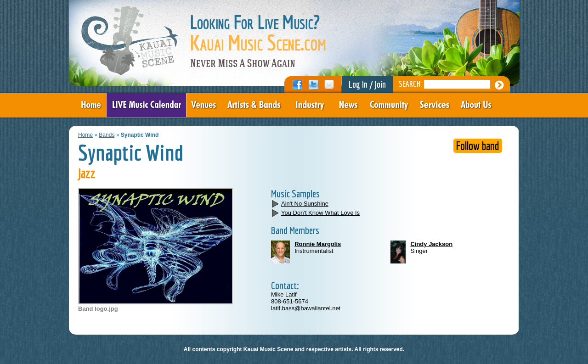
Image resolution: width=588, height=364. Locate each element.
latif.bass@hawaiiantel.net (306, 308)
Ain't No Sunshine (305, 204)
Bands (107, 135)
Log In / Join (367, 84)
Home (85, 135)
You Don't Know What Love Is (320, 213)
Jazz (87, 173)
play (275, 204)
